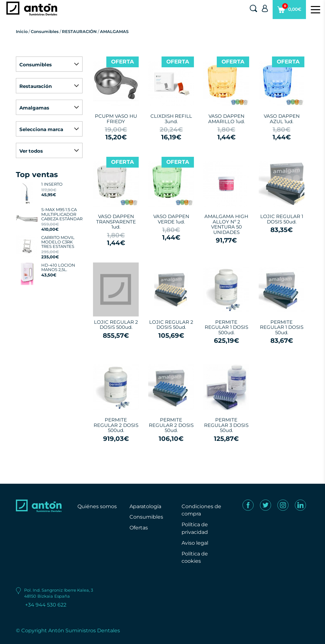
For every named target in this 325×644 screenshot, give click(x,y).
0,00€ (289, 11)
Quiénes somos (97, 506)
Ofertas (139, 528)
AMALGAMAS (114, 31)
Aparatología (145, 506)
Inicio (22, 31)
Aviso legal (195, 543)
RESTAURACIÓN (79, 31)
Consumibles (45, 31)
